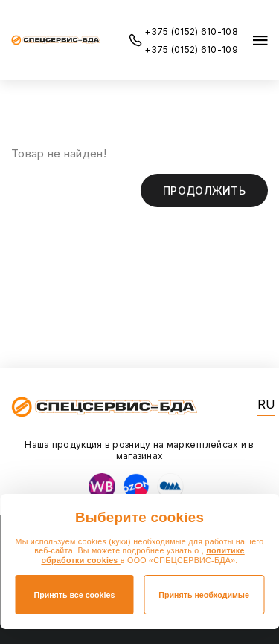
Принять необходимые (204, 595)
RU (266, 404)
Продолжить (204, 191)
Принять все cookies (74, 595)
